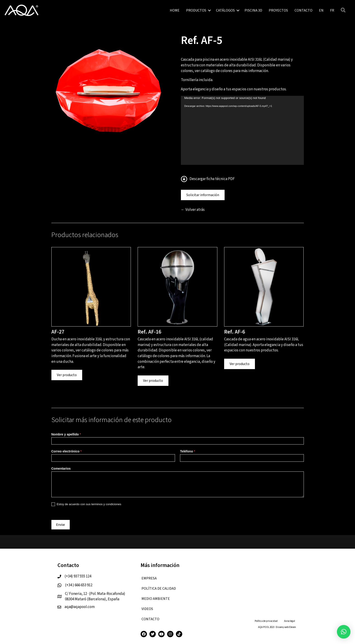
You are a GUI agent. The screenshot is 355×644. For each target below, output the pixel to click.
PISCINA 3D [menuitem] (253, 10)
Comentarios (61, 469)
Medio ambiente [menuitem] (156, 599)
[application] (242, 130)
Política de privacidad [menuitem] (266, 621)
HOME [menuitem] (175, 10)
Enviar (61, 525)
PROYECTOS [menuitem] (278, 10)
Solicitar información (203, 195)
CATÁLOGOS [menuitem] (225, 10)
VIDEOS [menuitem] (147, 609)
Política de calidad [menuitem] (159, 589)
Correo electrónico (67, 451)
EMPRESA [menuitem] (149, 578)
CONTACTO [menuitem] (303, 10)
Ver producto (67, 375)
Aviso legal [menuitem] (290, 621)
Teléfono (188, 451)
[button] (209, 10)
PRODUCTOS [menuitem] (196, 10)
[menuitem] (321, 10)
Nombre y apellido (66, 434)
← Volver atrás (193, 210)
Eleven (293, 627)
